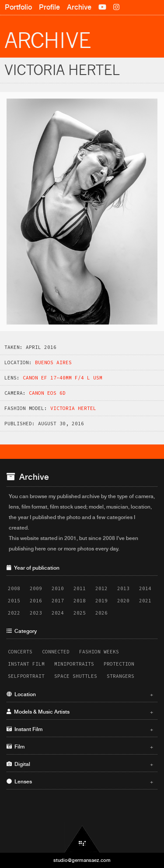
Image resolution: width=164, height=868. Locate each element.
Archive (79, 7)
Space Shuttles (76, 676)
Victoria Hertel (73, 408)
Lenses (80, 782)
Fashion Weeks (99, 652)
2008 (14, 588)
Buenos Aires (53, 362)
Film (80, 747)
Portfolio (18, 7)
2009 (36, 588)
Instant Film (26, 664)
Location (80, 694)
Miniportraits (74, 664)
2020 (123, 601)
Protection (119, 664)
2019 (101, 601)
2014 (145, 588)
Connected (56, 652)
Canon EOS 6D (47, 393)
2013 (123, 588)
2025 (80, 613)
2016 (36, 601)
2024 (58, 613)
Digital (80, 764)
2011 (80, 588)
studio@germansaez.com (82, 860)
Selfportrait (26, 676)
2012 (101, 588)
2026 (101, 613)
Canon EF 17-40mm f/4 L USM (63, 378)
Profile (49, 7)
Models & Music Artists (80, 712)
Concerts (20, 652)
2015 (14, 601)
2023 (36, 613)
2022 (14, 613)
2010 (58, 588)
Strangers (120, 676)
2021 (145, 601)
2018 (80, 601)
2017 (58, 601)
